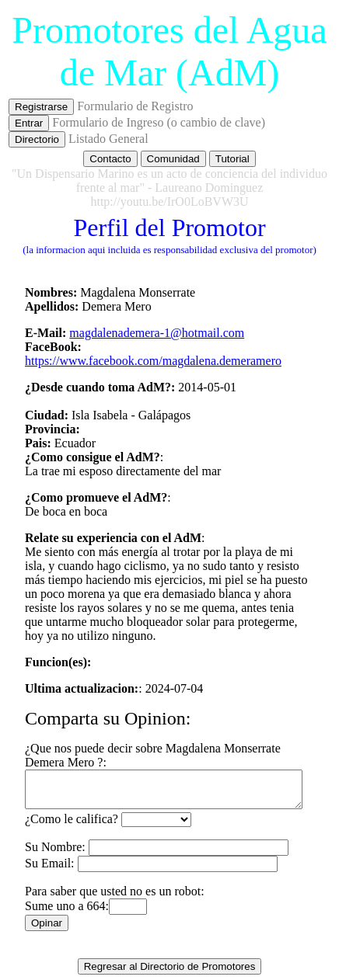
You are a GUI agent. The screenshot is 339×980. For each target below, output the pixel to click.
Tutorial (232, 159)
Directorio (37, 139)
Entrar (29, 123)
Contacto (110, 159)
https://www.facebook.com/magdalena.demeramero (143, 361)
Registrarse (41, 107)
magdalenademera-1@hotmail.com (147, 333)
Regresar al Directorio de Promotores (170, 959)
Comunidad (173, 159)
